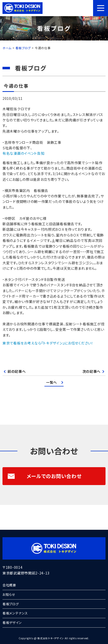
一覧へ (52, 382)
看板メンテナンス (15, 613)
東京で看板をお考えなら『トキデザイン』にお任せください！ (48, 343)
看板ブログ (11, 604)
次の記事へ (92, 371)
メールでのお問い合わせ (44, 476)
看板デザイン (12, 623)
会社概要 (9, 585)
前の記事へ (17, 371)
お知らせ (9, 594)
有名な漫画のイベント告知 (23, 153)
